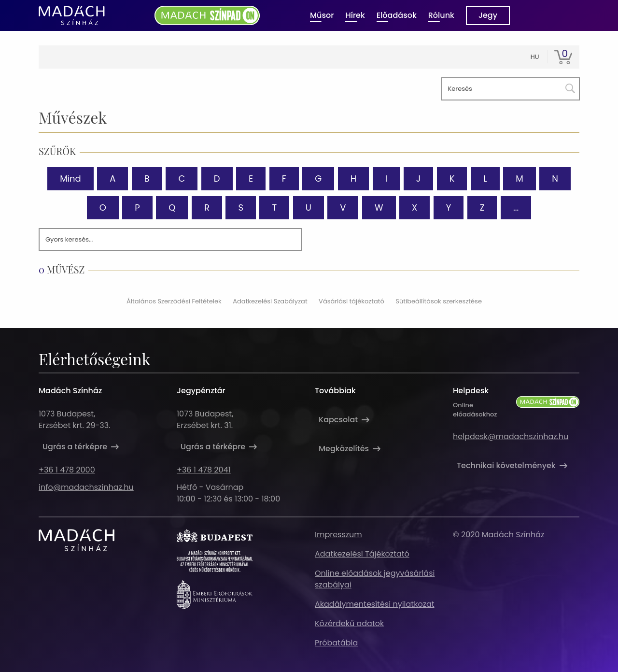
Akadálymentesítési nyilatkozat (375, 604)
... (516, 207)
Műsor (322, 15)
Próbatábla (336, 643)
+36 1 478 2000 (67, 470)
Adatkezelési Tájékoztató (362, 554)
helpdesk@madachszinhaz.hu (511, 436)
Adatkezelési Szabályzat (270, 301)
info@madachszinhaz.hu (86, 487)
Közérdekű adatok (349, 623)
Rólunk (441, 15)
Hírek (355, 15)
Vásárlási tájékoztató (351, 301)
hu (535, 57)
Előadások (397, 15)
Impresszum (338, 535)
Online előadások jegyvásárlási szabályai (375, 579)
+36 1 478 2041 (204, 470)
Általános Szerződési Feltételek (174, 301)
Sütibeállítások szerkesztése (439, 301)
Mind (70, 179)
